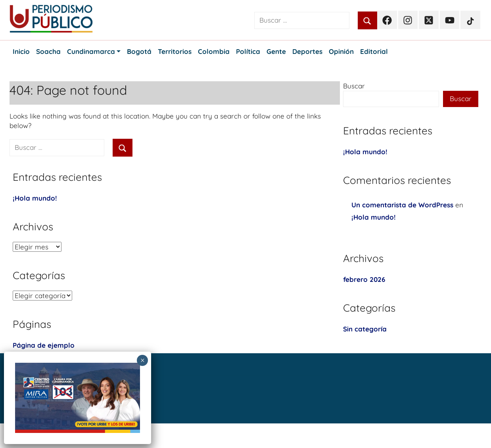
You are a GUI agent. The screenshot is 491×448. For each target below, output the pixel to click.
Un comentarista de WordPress (402, 205)
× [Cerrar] (143, 360)
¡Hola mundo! (35, 198)
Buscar (354, 86)
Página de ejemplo (44, 345)
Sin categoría (365, 329)
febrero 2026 (364, 279)
